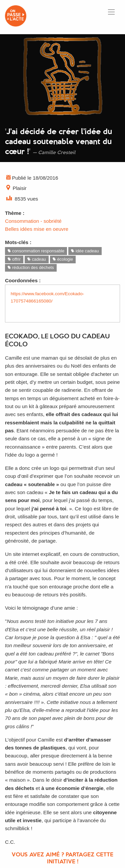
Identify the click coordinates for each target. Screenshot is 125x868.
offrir (14, 259)
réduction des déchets (31, 267)
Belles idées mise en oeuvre (37, 229)
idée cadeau (85, 251)
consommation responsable (36, 251)
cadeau (37, 259)
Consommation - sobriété (33, 221)
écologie (63, 259)
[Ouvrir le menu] (111, 12)
